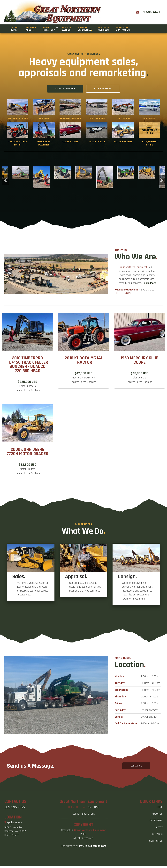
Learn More (149, 299)
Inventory (49, 29)
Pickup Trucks (97, 142)
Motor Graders (123, 142)
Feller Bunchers (18, 119)
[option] (84, 173)
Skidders (44, 119)
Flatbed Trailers (70, 119)
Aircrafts (149, 119)
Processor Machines (44, 143)
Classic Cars (70, 142)
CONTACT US (136, 766)
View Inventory (65, 89)
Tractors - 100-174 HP (18, 143)
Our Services (103, 89)
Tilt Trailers (97, 119)
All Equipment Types (149, 143)
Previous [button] (5, 180)
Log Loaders (123, 119)
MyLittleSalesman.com (93, 846)
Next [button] (162, 180)
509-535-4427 (123, 309)
